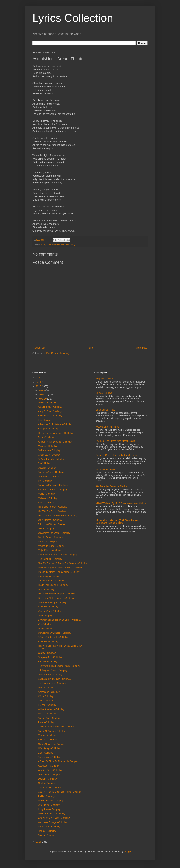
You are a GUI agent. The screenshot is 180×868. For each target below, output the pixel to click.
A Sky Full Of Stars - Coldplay (53, 490)
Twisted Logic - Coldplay (50, 675)
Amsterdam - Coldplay (49, 757)
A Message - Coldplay (49, 692)
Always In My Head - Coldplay (53, 485)
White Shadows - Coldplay (51, 709)
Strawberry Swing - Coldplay (52, 602)
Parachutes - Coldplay (49, 827)
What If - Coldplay (47, 714)
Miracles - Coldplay (48, 446)
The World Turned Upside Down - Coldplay (59, 666)
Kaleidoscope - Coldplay (50, 416)
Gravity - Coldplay (47, 653)
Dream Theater (53, 244)
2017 (39, 386)
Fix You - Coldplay (47, 705)
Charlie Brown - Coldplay (50, 537)
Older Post (141, 348)
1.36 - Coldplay (46, 753)
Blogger (128, 851)
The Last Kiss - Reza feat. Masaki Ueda (115, 441)
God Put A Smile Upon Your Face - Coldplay (60, 792)
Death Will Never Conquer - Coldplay (56, 594)
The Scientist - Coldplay (50, 788)
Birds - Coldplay (46, 437)
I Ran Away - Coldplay (49, 748)
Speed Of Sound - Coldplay (52, 731)
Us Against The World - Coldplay (54, 533)
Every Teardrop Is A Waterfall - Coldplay (58, 555)
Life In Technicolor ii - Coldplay (53, 585)
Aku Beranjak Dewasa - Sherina (112, 486)
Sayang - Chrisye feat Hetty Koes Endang (116, 455)
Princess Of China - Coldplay (52, 524)
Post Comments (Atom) (58, 353)
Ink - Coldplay (45, 481)
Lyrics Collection (73, 18)
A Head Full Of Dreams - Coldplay (55, 442)
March (42, 390)
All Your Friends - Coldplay (51, 459)
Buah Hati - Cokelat (105, 469)
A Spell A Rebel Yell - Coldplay (53, 637)
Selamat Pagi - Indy (105, 410)
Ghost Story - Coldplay (49, 455)
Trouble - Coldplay (47, 831)
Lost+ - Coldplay (46, 589)
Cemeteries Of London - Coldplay (55, 633)
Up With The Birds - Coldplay (52, 511)
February (43, 394)
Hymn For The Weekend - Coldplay (55, 433)
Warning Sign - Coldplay (50, 770)
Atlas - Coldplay (46, 503)
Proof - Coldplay (46, 722)
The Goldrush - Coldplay (50, 559)
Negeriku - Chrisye (105, 379)
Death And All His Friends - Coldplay (56, 598)
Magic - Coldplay (46, 494)
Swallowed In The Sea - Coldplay (54, 679)
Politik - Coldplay (46, 796)
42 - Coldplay (45, 624)
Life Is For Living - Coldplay (51, 814)
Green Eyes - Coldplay (49, 775)
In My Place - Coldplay (49, 809)
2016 (43, 244)
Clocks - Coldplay (47, 783)
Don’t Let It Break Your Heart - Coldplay (58, 516)
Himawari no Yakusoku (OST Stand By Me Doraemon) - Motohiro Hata (117, 522)
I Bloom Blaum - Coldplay (51, 801)
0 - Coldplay (44, 463)
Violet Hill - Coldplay (48, 607)
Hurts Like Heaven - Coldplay (53, 507)
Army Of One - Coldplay (50, 411)
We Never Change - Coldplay (53, 822)
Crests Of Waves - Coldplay (52, 744)
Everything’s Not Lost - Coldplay (54, 818)
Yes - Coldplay (45, 615)
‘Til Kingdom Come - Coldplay (53, 670)
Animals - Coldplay (47, 740)
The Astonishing (68, 244)
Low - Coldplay (45, 688)
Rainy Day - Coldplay (49, 576)
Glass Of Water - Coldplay (51, 581)
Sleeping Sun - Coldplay (50, 657)
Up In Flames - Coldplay (50, 520)
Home (91, 348)
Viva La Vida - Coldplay (50, 611)
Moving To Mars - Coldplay (51, 546)
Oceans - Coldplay (47, 468)
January (43, 399)
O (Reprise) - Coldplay (49, 450)
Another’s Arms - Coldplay (51, 472)
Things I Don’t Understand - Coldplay (56, 727)
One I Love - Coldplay (49, 805)
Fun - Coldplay (45, 420)
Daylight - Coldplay (47, 779)
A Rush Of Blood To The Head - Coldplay (58, 761)
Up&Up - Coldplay (47, 403)
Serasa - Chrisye (104, 393)
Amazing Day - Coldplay (50, 407)
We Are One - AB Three (107, 427)
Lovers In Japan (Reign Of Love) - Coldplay (59, 620)
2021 (39, 378)
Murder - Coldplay (47, 735)
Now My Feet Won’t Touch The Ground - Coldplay (63, 563)
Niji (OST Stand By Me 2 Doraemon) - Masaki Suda (121, 503)
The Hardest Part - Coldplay (52, 683)
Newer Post (39, 348)
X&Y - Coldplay (46, 696)
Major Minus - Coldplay (49, 550)
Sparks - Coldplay (47, 835)
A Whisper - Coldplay (48, 766)
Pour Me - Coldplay (48, 661)
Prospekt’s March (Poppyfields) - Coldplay (59, 572)
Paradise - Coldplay (48, 542)
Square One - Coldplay (49, 718)
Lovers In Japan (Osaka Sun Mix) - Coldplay (60, 568)
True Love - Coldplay (48, 477)
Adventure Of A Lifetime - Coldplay (55, 424)
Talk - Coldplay (45, 701)
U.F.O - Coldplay (46, 529)
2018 (39, 382)
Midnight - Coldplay (48, 498)
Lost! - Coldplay (46, 628)
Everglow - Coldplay (48, 429)
